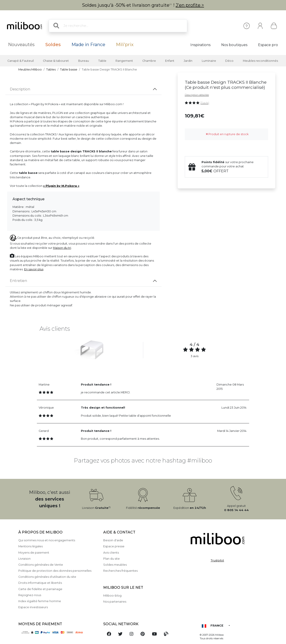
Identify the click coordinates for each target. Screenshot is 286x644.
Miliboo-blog (112, 596)
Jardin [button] (188, 61)
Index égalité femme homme (40, 601)
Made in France (88, 45)
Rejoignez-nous (30, 595)
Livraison (24, 559)
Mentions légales (30, 546)
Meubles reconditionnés (260, 61)
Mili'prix (125, 45)
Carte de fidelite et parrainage (40, 589)
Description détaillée (197, 95)
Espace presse (114, 546)
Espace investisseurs (33, 607)
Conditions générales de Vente (41, 565)
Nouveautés (21, 45)
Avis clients (111, 553)
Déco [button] (229, 61)
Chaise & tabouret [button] (56, 61)
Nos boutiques (234, 45)
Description (20, 89)
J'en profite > (190, 5)
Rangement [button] (124, 61)
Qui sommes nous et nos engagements (47, 540)
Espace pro (268, 45)
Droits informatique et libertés (40, 583)
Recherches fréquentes (120, 571)
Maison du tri (62, 248)
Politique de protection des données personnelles (55, 571)
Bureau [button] (84, 61)
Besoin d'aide (113, 540)
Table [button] (102, 61)
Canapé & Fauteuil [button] (21, 61)
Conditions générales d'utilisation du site (47, 577)
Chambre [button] (149, 61)
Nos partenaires (115, 602)
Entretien (18, 281)
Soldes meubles (115, 565)
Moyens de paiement (34, 553)
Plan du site (111, 559)
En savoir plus (34, 269)
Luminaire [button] (209, 61)
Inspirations (200, 45)
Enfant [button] (170, 61)
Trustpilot (217, 560)
